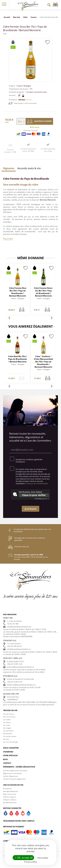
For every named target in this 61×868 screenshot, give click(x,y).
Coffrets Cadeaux (9, 797)
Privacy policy (30, 862)
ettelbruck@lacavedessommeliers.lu (21, 685)
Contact (7, 763)
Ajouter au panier (39, 121)
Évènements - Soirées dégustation (19, 767)
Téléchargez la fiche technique (23, 103)
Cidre (25, 17)
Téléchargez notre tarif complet (19, 821)
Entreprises (7, 788)
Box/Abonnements (10, 802)
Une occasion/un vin (13, 785)
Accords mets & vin (29, 168)
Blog (5, 759)
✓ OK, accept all (23, 858)
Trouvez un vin (10, 710)
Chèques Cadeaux (10, 800)
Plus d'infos (8, 239)
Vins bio (6, 739)
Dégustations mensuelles (12, 773)
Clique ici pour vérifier (34, 495)
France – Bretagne (18, 298)
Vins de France (9, 714)
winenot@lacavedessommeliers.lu (20, 667)
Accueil (7, 17)
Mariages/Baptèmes (11, 791)
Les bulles (7, 720)
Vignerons (8, 752)
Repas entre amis (10, 794)
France (34, 17)
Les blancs (7, 722)
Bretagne (27, 86)
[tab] (9, 168)
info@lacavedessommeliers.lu (19, 649)
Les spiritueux (8, 731)
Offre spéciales (10, 755)
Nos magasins (10, 614)
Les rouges (7, 728)
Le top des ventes (10, 736)
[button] (4, 5)
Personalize (43, 858)
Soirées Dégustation (11, 776)
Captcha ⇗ (42, 499)
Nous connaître (11, 748)
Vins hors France (9, 717)
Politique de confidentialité (37, 483)
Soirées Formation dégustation (15, 779)
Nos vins (17, 17)
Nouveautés (8, 733)
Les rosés (7, 725)
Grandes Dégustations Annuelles (15, 771)
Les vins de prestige (10, 742)
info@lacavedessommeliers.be (19, 627)
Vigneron (9, 168)
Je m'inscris (30, 509)
